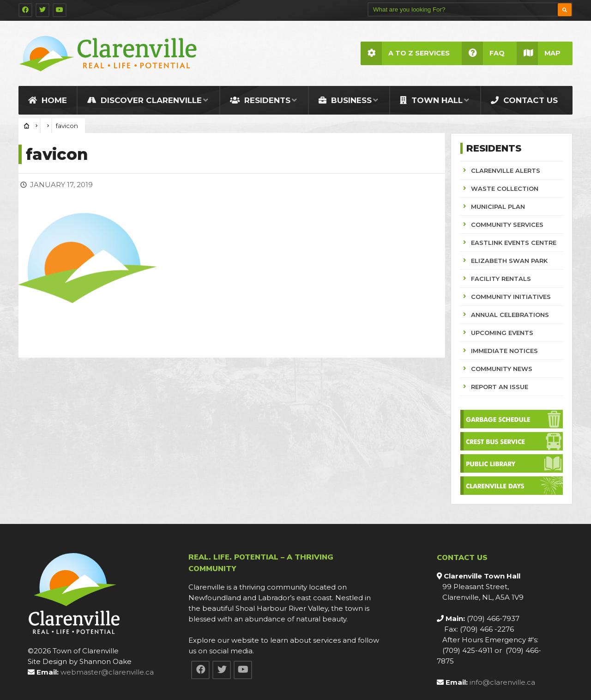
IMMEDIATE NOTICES (504, 351)
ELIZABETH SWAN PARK (509, 261)
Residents (260, 100)
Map (539, 53)
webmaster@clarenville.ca (107, 672)
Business (345, 100)
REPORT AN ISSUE (500, 387)
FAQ (483, 53)
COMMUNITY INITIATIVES (511, 297)
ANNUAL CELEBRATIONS (510, 315)
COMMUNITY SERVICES (507, 225)
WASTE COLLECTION (505, 189)
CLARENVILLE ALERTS (506, 170)
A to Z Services (405, 53)
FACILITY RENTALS (501, 279)
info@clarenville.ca (502, 682)
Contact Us (524, 100)
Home (48, 100)
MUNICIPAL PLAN (498, 207)
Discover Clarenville (145, 100)
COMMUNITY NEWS (502, 369)
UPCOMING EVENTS (502, 333)
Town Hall (431, 100)
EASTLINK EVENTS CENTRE (514, 243)
